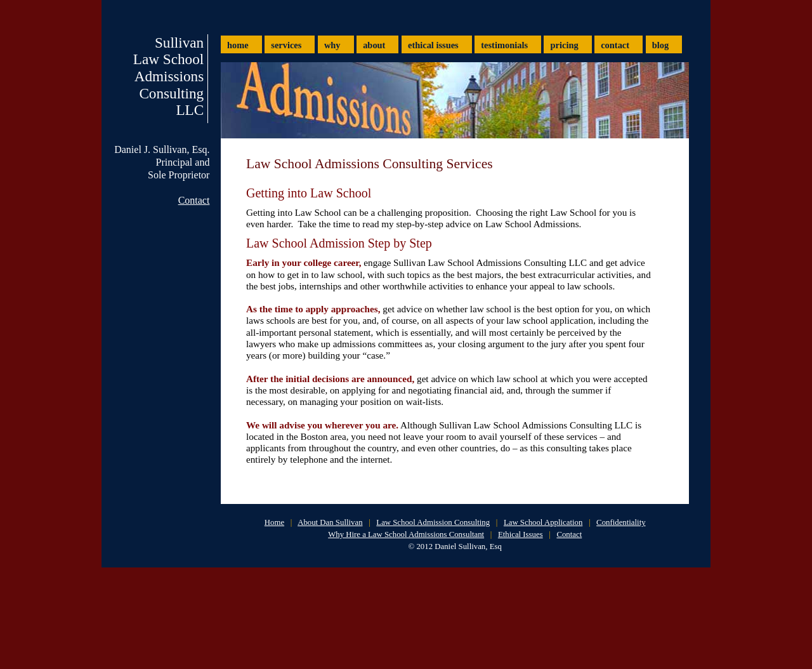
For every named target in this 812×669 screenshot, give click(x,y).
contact (615, 45)
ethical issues (433, 45)
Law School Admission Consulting (433, 522)
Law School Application (543, 522)
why (332, 45)
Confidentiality (621, 522)
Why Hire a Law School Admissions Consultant (406, 534)
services (286, 45)
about (374, 45)
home (238, 45)
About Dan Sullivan (330, 522)
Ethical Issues (521, 534)
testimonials (504, 45)
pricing (565, 45)
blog (660, 45)
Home (274, 522)
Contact (194, 200)
